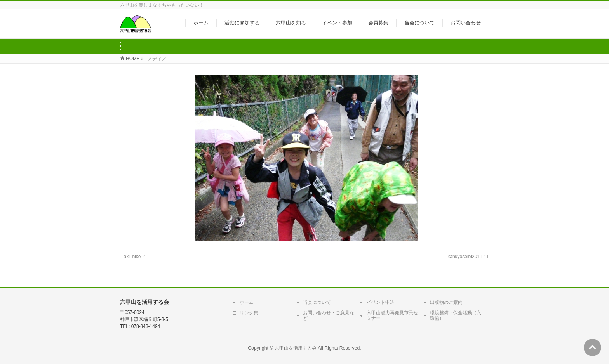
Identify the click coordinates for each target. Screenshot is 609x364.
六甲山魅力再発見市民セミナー (392, 315)
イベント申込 (381, 302)
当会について (317, 302)
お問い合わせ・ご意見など (329, 315)
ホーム (247, 302)
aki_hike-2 (135, 257)
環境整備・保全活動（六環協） (456, 315)
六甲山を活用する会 (296, 348)
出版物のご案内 (446, 302)
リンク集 (249, 313)
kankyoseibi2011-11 (468, 257)
